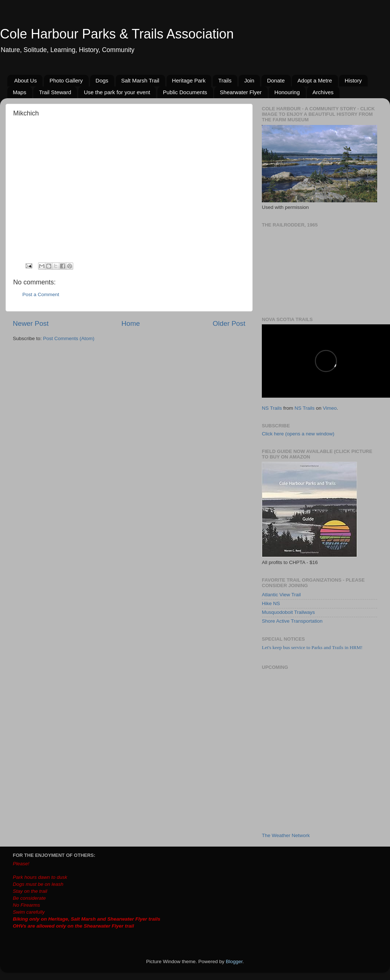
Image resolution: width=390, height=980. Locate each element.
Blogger (234, 961)
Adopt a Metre (315, 80)
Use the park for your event (117, 92)
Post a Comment (41, 294)
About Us (26, 80)
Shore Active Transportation (292, 621)
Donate (276, 80)
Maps (20, 92)
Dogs (102, 80)
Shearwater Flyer (241, 92)
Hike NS (271, 603)
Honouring (287, 92)
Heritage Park (189, 80)
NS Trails (272, 408)
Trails (225, 80)
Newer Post (31, 323)
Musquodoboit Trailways (288, 612)
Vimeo (330, 408)
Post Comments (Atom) (69, 338)
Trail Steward (55, 92)
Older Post (229, 323)
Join (249, 80)
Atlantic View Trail (281, 595)
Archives (323, 92)
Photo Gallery (66, 80)
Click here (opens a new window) (298, 434)
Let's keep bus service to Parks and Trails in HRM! (312, 647)
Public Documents (185, 92)
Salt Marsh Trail (140, 80)
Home (131, 323)
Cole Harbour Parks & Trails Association (117, 34)
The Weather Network (286, 835)
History (353, 80)
